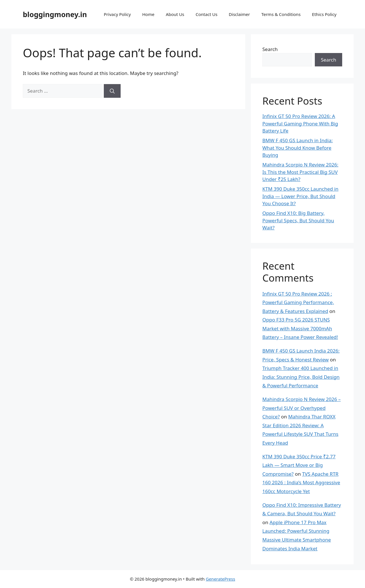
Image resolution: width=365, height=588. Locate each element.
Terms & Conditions (281, 14)
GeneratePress (220, 579)
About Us (175, 14)
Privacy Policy (117, 14)
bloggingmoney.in (55, 14)
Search (270, 49)
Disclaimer (239, 14)
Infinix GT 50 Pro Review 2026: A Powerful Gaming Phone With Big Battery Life (300, 123)
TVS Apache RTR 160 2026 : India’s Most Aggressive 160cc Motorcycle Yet (301, 483)
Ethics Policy (324, 14)
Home (148, 14)
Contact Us (206, 14)
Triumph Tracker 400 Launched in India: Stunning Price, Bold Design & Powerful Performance (301, 377)
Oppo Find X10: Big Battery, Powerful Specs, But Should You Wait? (298, 220)
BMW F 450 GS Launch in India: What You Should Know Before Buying (298, 148)
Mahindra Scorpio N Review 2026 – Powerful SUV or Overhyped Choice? (302, 408)
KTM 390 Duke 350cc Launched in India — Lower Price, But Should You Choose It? (300, 196)
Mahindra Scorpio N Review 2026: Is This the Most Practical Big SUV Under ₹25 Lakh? (300, 172)
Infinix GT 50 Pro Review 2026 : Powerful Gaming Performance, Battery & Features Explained (298, 302)
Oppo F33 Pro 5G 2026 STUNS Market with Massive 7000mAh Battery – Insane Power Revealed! (300, 328)
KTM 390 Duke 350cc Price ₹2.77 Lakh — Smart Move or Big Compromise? (299, 465)
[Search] (112, 91)
